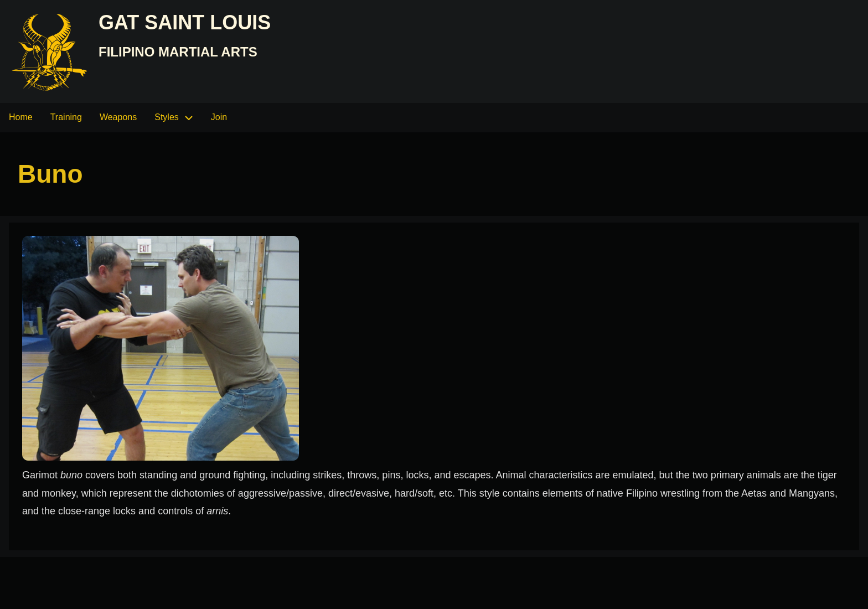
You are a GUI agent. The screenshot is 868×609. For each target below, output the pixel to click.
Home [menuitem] (21, 117)
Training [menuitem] (66, 117)
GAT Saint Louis (185, 22)
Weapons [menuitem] (118, 117)
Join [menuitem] (219, 117)
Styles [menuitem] (167, 117)
